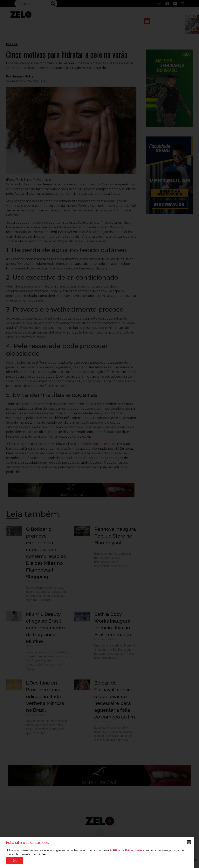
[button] (189, 842)
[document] (99, 434)
